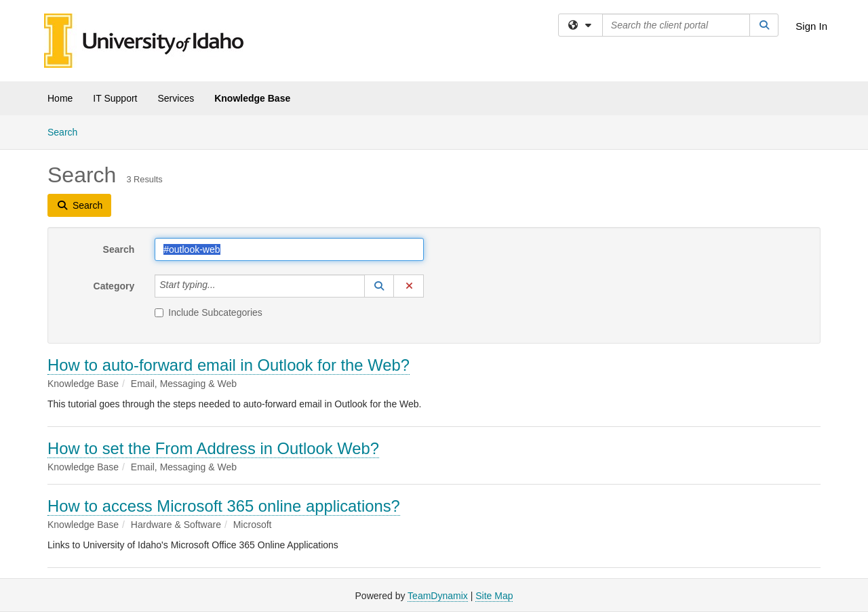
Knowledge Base (252, 98)
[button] (379, 286)
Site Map (494, 596)
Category (114, 286)
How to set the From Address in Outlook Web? (213, 448)
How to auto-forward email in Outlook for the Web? (229, 365)
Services (176, 98)
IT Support (115, 98)
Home (60, 98)
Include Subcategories (209, 312)
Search (67, 131)
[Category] (223, 286)
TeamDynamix (438, 596)
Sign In (811, 26)
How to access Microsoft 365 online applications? (224, 506)
